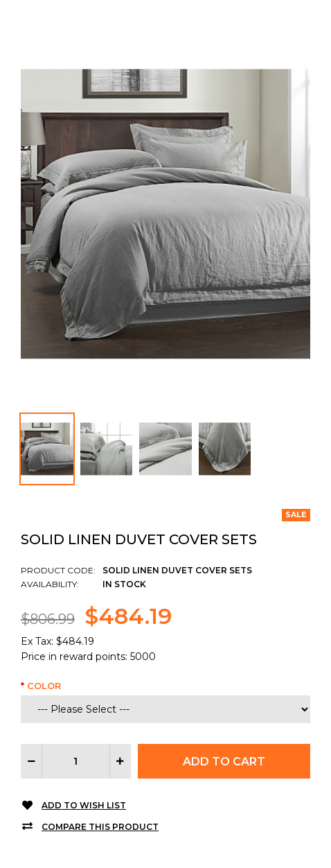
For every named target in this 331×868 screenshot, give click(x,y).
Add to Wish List (84, 805)
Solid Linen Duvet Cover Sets (139, 539)
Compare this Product (100, 827)
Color (44, 686)
